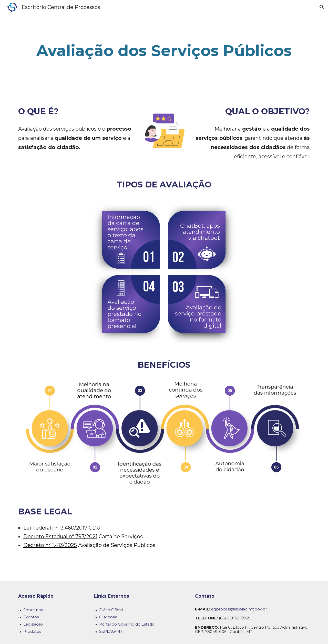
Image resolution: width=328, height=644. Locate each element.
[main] (164, 51)
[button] (322, 7)
